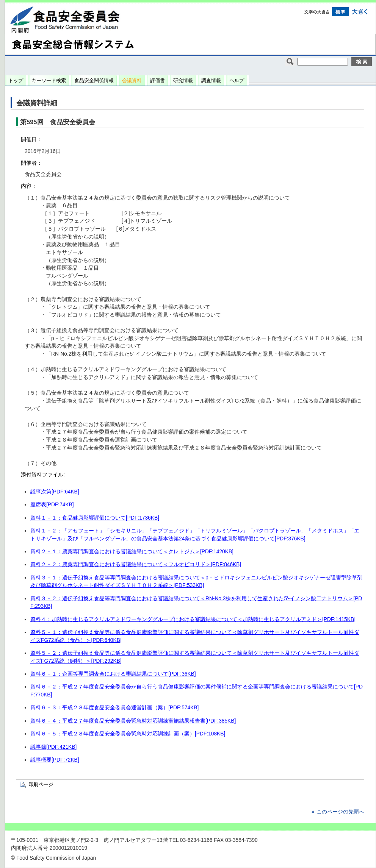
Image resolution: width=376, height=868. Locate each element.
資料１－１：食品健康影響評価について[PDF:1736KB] (95, 518)
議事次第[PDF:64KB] (55, 492)
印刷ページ (41, 784)
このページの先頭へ (340, 812)
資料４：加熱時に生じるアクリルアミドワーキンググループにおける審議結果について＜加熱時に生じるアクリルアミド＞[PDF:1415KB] (193, 619)
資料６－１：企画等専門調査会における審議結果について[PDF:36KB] (113, 674)
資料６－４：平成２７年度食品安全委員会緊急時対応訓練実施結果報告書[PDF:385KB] (133, 721)
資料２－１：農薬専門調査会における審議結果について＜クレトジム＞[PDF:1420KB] (132, 552)
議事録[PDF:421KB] (53, 747)
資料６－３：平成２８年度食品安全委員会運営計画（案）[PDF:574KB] (114, 708)
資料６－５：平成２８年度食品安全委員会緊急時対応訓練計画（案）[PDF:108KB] (128, 734)
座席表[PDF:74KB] (52, 505)
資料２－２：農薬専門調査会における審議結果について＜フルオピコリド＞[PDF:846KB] (136, 564)
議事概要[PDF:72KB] (55, 760)
